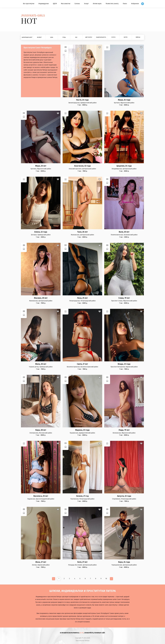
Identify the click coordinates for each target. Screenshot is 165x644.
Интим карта (97, 4)
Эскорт (86, 4)
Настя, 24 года (82, 100)
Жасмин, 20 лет (41, 298)
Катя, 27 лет (82, 562)
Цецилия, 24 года (124, 166)
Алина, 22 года (41, 232)
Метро (126, 37)
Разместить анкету (112, 4)
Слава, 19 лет (124, 298)
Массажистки (66, 4)
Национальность (101, 37)
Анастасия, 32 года (82, 166)
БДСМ (55, 4)
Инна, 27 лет (41, 562)
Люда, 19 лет (124, 430)
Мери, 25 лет (41, 166)
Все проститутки (29, 4)
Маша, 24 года (124, 100)
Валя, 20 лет (124, 232)
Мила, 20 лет (41, 364)
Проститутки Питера (83, 641)
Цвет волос (89, 37)
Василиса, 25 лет (41, 496)
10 (106, 579)
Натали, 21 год (82, 496)
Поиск (125, 4)
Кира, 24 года (124, 562)
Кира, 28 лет (41, 430)
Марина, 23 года (82, 430)
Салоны (77, 4)
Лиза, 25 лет (82, 298)
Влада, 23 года (124, 364)
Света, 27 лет (82, 364)
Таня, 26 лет (82, 232)
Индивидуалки (44, 4)
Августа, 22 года (124, 496)
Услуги (113, 37)
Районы (138, 37)
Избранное (135, 4)
